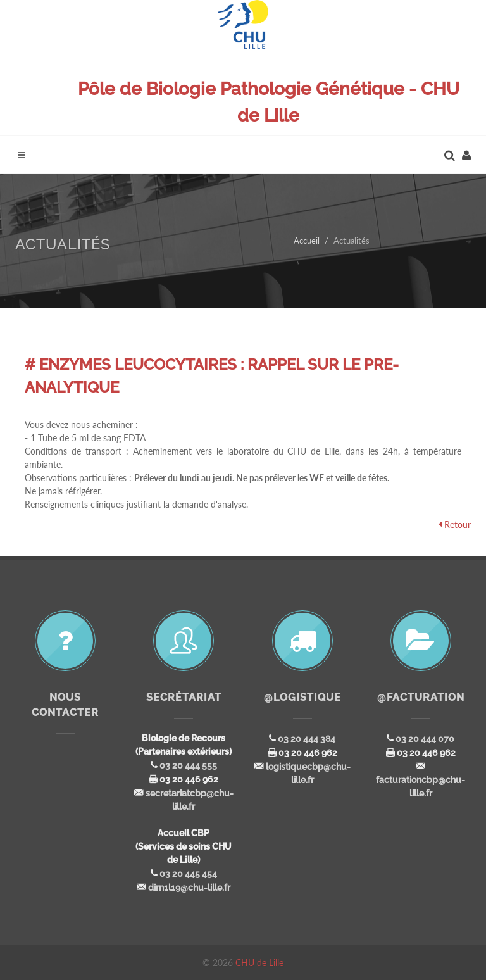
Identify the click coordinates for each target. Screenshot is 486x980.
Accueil (307, 241)
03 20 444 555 (188, 765)
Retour (458, 525)
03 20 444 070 (425, 739)
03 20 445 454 (188, 874)
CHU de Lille (259, 963)
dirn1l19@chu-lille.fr (189, 888)
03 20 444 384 (307, 739)
